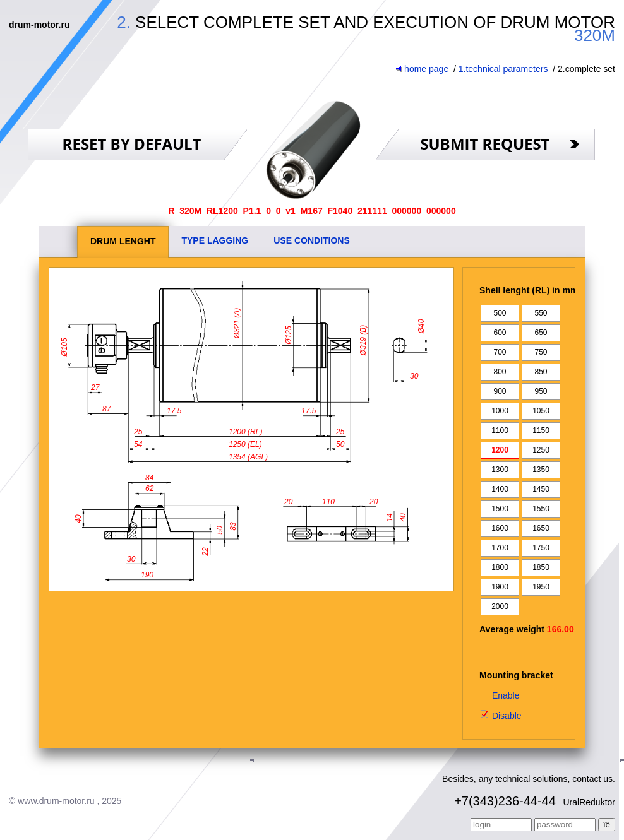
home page (422, 69)
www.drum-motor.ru (56, 801)
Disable (501, 716)
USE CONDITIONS (312, 240)
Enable (499, 695)
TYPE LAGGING (215, 240)
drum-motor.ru (39, 25)
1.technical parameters (503, 69)
